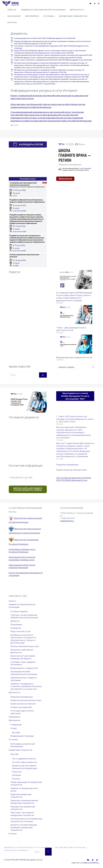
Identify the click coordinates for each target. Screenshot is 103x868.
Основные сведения (19, 611)
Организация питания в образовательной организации (24, 673)
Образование (16, 625)
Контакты (16, 779)
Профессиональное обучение (23, 704)
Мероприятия (14, 720)
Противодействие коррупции (73, 847)
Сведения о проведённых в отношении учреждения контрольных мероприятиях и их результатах (26, 686)
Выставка (16, 732)
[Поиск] (43, 375)
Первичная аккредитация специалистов (21, 796)
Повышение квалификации (67, 465)
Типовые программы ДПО (21, 707)
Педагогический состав (20, 631)
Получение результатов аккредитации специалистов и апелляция (26, 820)
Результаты (17, 772)
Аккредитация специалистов (20, 750)
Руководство (16, 628)
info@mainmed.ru (67, 521)
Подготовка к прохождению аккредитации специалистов (22, 814)
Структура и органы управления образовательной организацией (24, 616)
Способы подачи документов (24, 762)
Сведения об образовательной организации (28, 847)
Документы (15, 621)
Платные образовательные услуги (25, 646)
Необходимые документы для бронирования (23, 745)
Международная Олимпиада (22, 736)
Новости (12, 601)
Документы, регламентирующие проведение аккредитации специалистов (24, 827)
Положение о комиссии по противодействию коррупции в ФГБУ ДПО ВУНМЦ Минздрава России (51, 46)
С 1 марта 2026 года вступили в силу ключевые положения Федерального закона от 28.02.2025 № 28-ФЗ (75, 419)
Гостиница (13, 739)
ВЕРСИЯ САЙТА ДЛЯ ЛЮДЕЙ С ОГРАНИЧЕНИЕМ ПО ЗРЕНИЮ (28, 489)
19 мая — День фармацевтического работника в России (71, 329)
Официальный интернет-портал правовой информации (22, 566)
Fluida (85, 863)
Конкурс (14, 728)
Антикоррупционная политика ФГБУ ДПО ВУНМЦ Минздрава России (41, 38)
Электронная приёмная (16, 850)
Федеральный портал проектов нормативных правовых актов (22, 558)
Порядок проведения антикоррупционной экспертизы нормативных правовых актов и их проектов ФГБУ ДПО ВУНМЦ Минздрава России (52, 42)
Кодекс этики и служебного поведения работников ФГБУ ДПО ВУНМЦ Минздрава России (49, 60)
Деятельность (15, 692)
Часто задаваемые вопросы (24, 759)
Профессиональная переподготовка (72, 470)
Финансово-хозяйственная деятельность (22, 651)
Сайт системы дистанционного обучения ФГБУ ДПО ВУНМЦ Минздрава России (74, 479)
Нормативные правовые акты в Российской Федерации (22, 551)
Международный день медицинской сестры (74, 357)
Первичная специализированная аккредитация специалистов (24, 802)
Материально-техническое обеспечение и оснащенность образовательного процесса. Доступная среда (23, 639)
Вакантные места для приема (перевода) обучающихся (23, 657)
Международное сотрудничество (24, 668)
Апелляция (16, 775)
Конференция (16, 725)
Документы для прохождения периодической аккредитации (25, 767)
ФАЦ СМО (14, 754)
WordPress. (95, 863)
